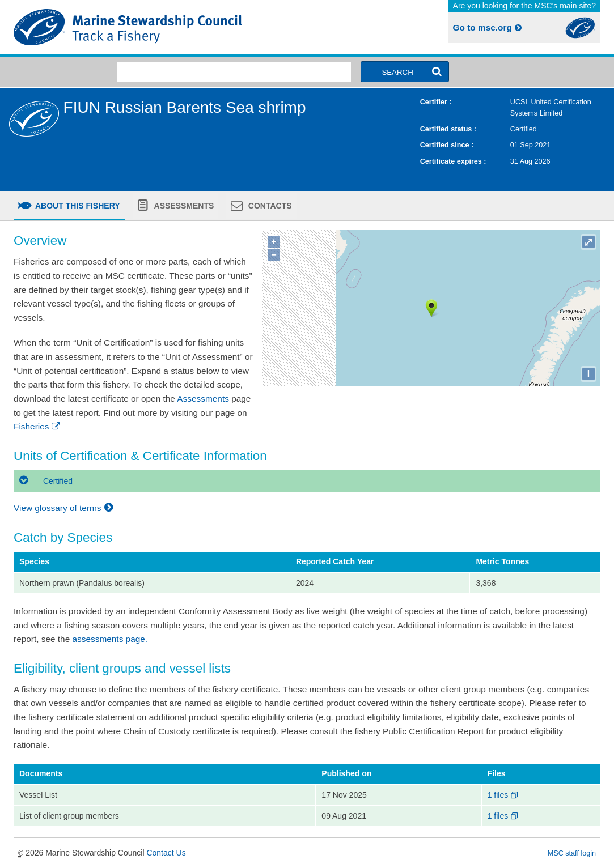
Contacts (269, 206)
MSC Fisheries (158, 27)
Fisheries (38, 426)
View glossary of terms (65, 508)
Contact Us (166, 853)
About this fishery (77, 206)
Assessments (183, 206)
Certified (43, 481)
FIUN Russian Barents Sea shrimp (185, 107)
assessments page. (110, 639)
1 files (504, 795)
